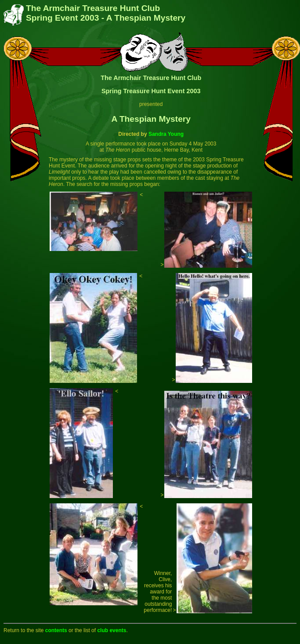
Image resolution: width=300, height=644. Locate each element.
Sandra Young (166, 134)
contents (56, 630)
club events (111, 630)
